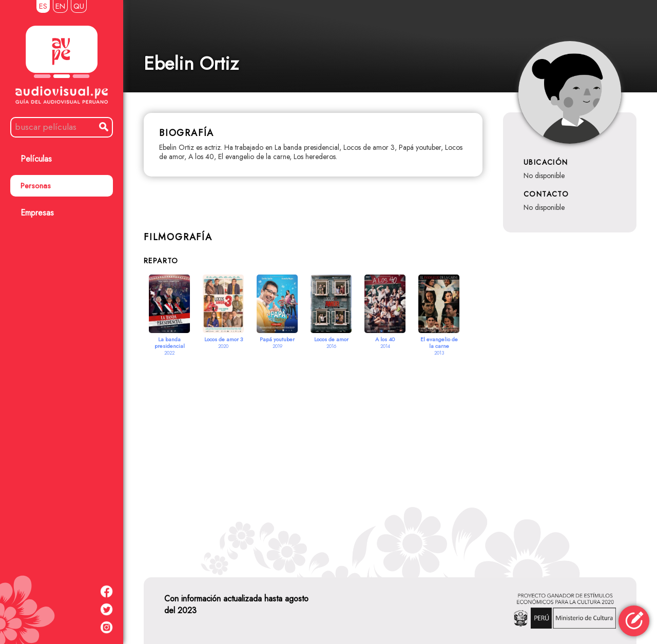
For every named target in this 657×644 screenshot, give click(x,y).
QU (79, 6)
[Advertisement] (390, 454)
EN (60, 6)
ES (43, 6)
